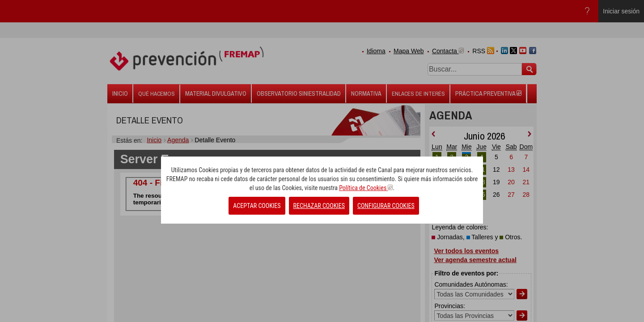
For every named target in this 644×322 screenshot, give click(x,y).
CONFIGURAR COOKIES (386, 206)
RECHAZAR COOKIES (319, 206)
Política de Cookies (366, 188)
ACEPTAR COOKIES (257, 206)
